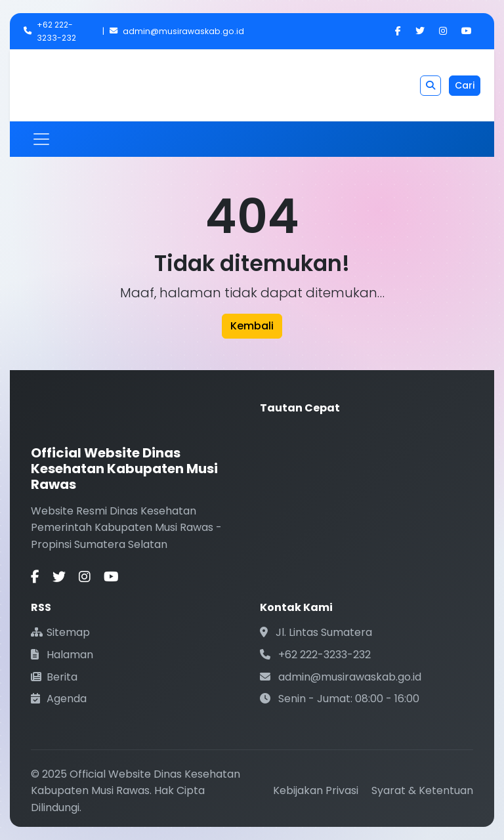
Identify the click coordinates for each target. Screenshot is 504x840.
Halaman (62, 655)
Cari (465, 85)
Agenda (59, 699)
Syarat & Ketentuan (422, 790)
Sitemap (60, 632)
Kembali (252, 326)
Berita (54, 677)
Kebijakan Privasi (316, 790)
